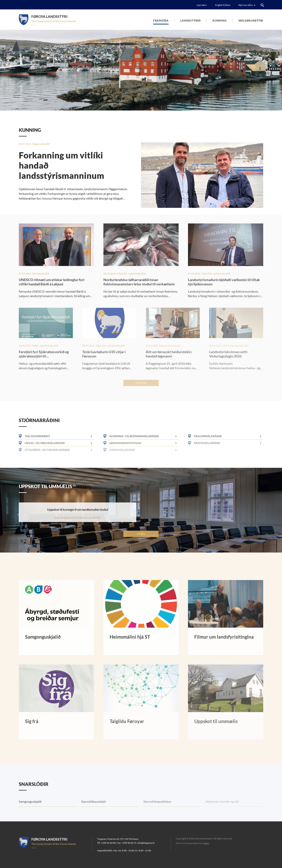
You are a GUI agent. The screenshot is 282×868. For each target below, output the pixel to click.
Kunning (220, 20)
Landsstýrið (191, 20)
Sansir (207, 843)
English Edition (223, 5)
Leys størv (202, 5)
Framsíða (161, 20)
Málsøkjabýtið (251, 20)
